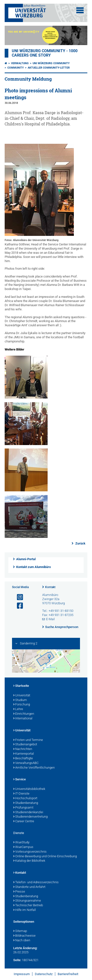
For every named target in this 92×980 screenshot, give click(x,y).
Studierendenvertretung (30, 817)
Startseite (21, 686)
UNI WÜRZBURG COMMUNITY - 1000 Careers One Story (45, 53)
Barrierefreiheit (68, 974)
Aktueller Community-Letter (49, 68)
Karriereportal (24, 754)
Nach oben (22, 941)
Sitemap (20, 931)
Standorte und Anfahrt (29, 887)
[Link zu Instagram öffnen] (18, 597)
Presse (19, 892)
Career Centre (24, 822)
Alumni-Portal (26, 559)
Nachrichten (23, 749)
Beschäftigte (23, 759)
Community (16, 68)
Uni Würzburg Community (51, 63)
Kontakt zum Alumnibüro (33, 567)
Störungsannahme (27, 901)
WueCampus (23, 847)
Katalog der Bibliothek (29, 861)
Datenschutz (44, 974)
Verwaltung (20, 63)
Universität (22, 696)
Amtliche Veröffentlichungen (34, 768)
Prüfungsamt (23, 808)
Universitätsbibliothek (29, 789)
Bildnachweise (24, 936)
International (23, 719)
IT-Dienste (21, 794)
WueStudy (21, 843)
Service (20, 780)
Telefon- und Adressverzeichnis (36, 883)
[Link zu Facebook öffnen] (18, 606)
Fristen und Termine (28, 740)
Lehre (18, 709)
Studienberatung (26, 803)
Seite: (17, 960)
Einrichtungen (24, 714)
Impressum (22, 974)
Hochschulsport (25, 799)
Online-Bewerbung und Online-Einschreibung (45, 857)
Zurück (80, 543)
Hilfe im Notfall (25, 910)
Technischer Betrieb (28, 906)
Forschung (22, 705)
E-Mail (50, 619)
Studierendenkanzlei (28, 812)
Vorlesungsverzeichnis (30, 852)
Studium (20, 700)
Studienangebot (25, 745)
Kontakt (50, 587)
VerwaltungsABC (26, 763)
